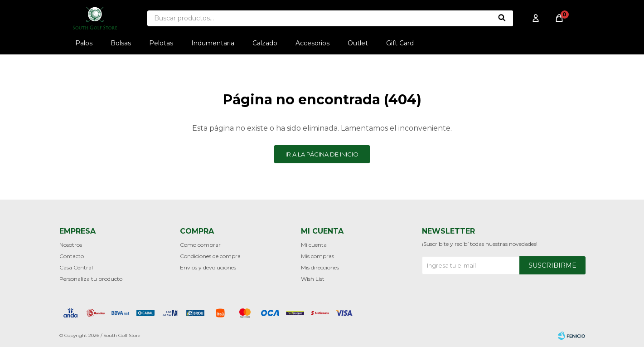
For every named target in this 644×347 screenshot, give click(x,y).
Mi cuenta (314, 245)
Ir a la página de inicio (322, 154)
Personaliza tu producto (91, 279)
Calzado (265, 43)
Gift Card (400, 43)
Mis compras (317, 256)
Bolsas (121, 43)
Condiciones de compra (210, 256)
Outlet (358, 43)
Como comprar (200, 245)
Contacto (72, 256)
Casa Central (76, 267)
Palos (84, 43)
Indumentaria (213, 43)
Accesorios (312, 43)
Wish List (313, 279)
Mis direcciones (320, 267)
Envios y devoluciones (208, 267)
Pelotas (161, 43)
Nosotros (71, 245)
